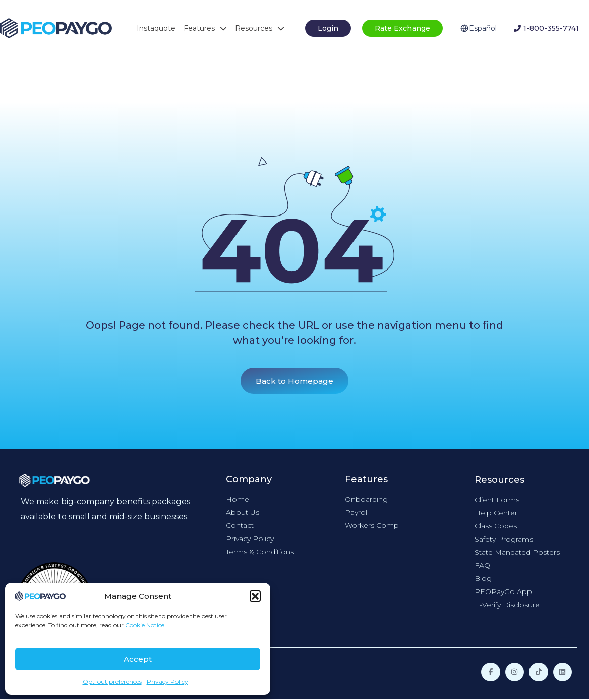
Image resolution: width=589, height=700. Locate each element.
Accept (138, 659)
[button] (255, 596)
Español (483, 28)
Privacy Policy (167, 682)
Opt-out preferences (112, 682)
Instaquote (156, 28)
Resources (260, 28)
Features (205, 28)
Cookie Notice (145, 625)
